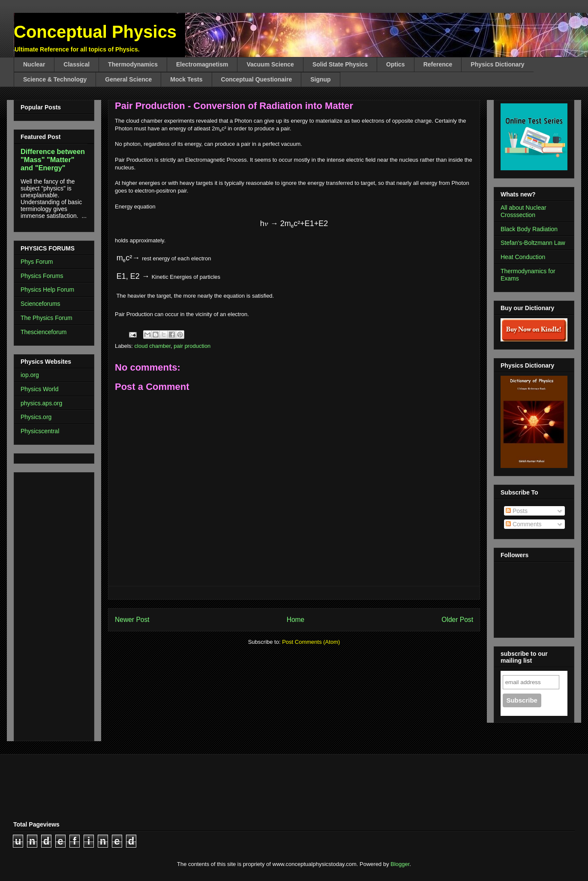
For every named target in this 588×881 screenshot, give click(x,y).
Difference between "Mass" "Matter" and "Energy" (53, 160)
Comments (524, 524)
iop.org (30, 375)
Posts (517, 511)
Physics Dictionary (497, 64)
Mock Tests (186, 79)
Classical (76, 64)
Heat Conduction (523, 257)
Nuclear (34, 64)
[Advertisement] (46, 604)
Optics (396, 64)
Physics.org (36, 417)
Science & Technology (55, 79)
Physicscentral (40, 431)
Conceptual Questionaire (257, 79)
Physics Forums (42, 276)
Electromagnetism (202, 64)
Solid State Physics (340, 64)
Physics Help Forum (47, 290)
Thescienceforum (43, 332)
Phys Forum (37, 262)
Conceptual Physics (95, 32)
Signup (320, 79)
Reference (438, 64)
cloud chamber (153, 346)
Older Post (457, 620)
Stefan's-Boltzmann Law (533, 243)
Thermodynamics (133, 64)
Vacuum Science (270, 64)
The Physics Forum (46, 318)
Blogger (400, 864)
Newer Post (132, 620)
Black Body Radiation (529, 229)
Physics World (39, 389)
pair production (192, 346)
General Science (128, 79)
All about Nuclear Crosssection (523, 211)
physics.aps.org (41, 403)
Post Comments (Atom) (311, 642)
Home (296, 620)
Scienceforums (40, 304)
